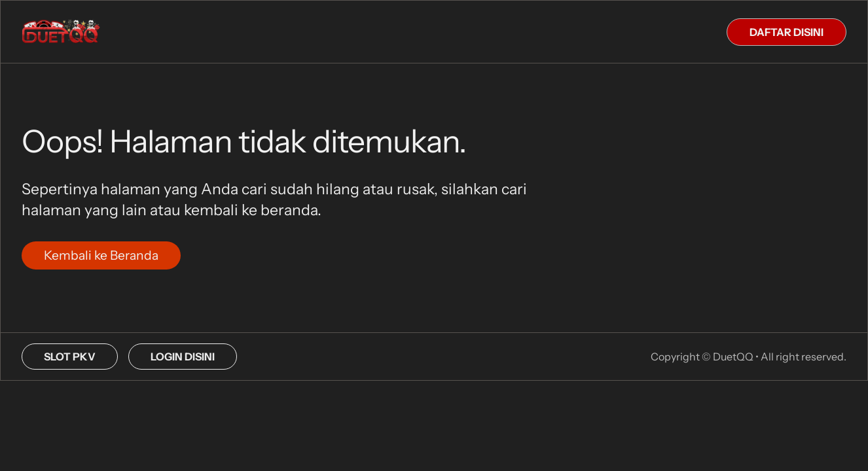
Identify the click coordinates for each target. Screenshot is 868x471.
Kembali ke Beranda (101, 255)
